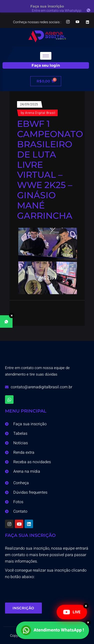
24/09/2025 (29, 104)
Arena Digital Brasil (40, 113)
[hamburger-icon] (46, 56)
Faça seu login (46, 65)
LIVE (72, 612)
